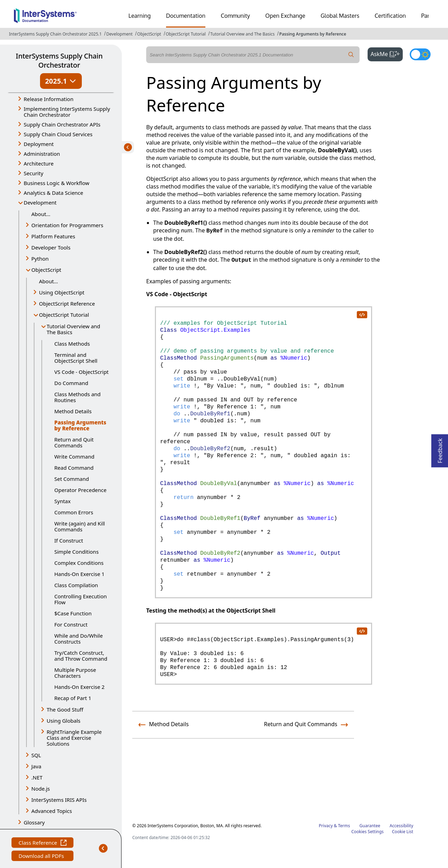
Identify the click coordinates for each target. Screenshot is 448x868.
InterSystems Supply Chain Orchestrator (59, 60)
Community (235, 16)
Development (119, 34)
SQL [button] (36, 755)
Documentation (186, 16)
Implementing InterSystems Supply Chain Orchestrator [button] (67, 112)
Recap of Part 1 (73, 698)
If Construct (69, 540)
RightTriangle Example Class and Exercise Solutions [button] (74, 738)
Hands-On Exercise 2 (79, 687)
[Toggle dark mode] (420, 54)
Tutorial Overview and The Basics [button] (73, 329)
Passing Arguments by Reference (313, 34)
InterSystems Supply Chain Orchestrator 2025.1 (55, 34)
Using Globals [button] (64, 721)
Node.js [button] (41, 789)
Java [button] (36, 766)
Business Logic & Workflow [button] (57, 183)
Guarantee (370, 826)
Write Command (74, 456)
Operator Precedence (80, 490)
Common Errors (74, 512)
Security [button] (33, 173)
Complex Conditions (79, 563)
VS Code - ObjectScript (81, 372)
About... (41, 214)
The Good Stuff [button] (65, 709)
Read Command (74, 468)
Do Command (71, 383)
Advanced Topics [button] (52, 811)
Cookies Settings (367, 832)
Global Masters (340, 16)
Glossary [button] (34, 822)
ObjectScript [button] (46, 270)
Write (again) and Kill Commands (80, 526)
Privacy (326, 826)
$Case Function (73, 613)
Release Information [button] (49, 99)
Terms (344, 826)
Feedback (440, 449)
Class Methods (72, 344)
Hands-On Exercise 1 (79, 574)
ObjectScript (149, 34)
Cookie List (403, 832)
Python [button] (40, 259)
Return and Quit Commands (74, 442)
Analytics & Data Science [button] (53, 193)
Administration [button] (42, 154)
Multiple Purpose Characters (75, 673)
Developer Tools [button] (51, 247)
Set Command (72, 479)
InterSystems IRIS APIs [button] (59, 800)
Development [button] (40, 202)
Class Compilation (76, 585)
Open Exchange (285, 16)
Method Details (73, 411)
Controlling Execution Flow (81, 599)
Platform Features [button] (53, 236)
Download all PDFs (42, 857)
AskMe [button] (387, 53)
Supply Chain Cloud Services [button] (58, 134)
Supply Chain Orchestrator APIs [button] (62, 124)
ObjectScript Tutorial (186, 34)
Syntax (62, 501)
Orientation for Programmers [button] (67, 225)
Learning (140, 16)
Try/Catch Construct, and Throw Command (81, 656)
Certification (390, 16)
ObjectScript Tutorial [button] (64, 315)
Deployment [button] (39, 144)
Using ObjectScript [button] (62, 292)
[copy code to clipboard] (362, 314)
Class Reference (42, 843)
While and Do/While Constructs (78, 639)
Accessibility (401, 826)
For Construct (71, 624)
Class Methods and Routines (77, 397)
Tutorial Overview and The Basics (242, 34)
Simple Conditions (76, 552)
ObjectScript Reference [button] (67, 304)
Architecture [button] (39, 163)
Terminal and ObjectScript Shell (76, 358)
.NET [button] (37, 777)
